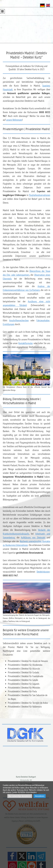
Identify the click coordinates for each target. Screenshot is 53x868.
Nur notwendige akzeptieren (20, 796)
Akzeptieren (40, 796)
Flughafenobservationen (40, 195)
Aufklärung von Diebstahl (33, 537)
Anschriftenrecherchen (19, 320)
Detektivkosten (43, 572)
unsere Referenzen (14, 120)
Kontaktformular (26, 343)
